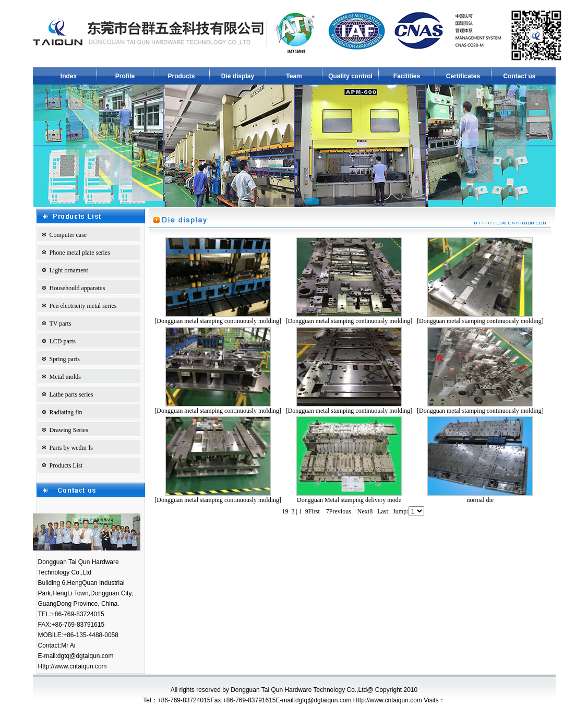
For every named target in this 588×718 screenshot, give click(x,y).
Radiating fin (66, 412)
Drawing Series (69, 430)
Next (365, 511)
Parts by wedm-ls (71, 448)
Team (294, 76)
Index (69, 76)
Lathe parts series (71, 394)
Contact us (519, 76)
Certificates (463, 76)
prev (63, 144)
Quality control (350, 76)
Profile (125, 76)
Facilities (407, 76)
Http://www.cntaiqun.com (73, 666)
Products (181, 76)
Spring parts (65, 359)
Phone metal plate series (80, 253)
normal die (480, 500)
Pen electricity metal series (83, 306)
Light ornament (69, 270)
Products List (66, 465)
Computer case (68, 235)
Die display (238, 76)
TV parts (61, 324)
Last (383, 511)
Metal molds (65, 377)
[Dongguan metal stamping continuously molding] (218, 321)
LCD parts (63, 341)
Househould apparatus (77, 288)
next (527, 144)
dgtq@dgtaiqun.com (86, 656)
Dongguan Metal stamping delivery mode (349, 500)
